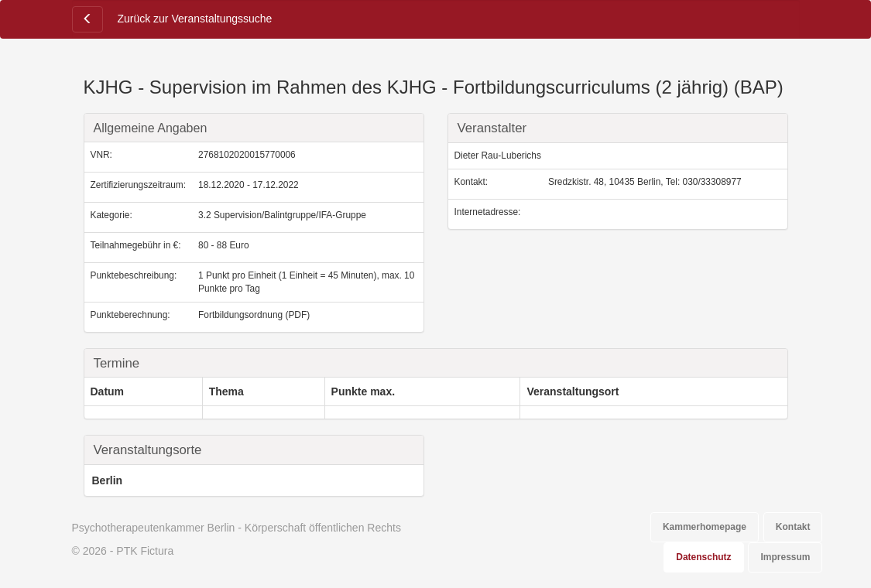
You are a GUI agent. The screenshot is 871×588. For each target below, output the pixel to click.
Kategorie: (111, 215)
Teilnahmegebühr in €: (136, 245)
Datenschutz (703, 557)
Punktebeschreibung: (134, 275)
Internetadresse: (488, 212)
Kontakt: (472, 182)
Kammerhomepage (705, 527)
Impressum (785, 557)
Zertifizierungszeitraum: (139, 185)
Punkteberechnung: (130, 315)
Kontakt (793, 527)
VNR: (101, 155)
